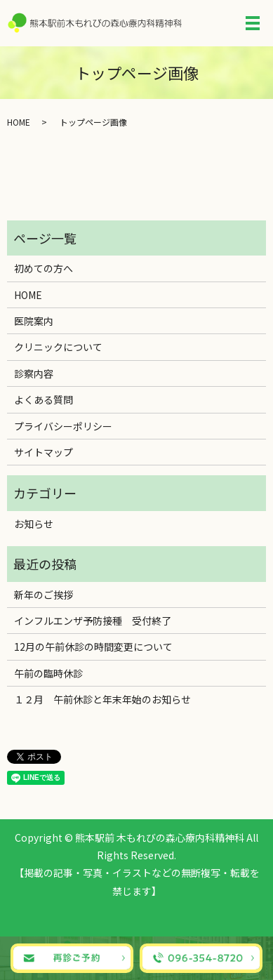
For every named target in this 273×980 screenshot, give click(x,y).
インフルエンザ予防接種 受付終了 (93, 621)
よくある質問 (44, 399)
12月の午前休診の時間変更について (93, 647)
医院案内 (34, 321)
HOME (19, 122)
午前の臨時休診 (48, 673)
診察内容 (34, 373)
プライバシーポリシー (63, 426)
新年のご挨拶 (44, 595)
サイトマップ (44, 452)
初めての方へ (44, 268)
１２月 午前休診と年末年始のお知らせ (102, 699)
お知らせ (34, 524)
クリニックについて (58, 347)
